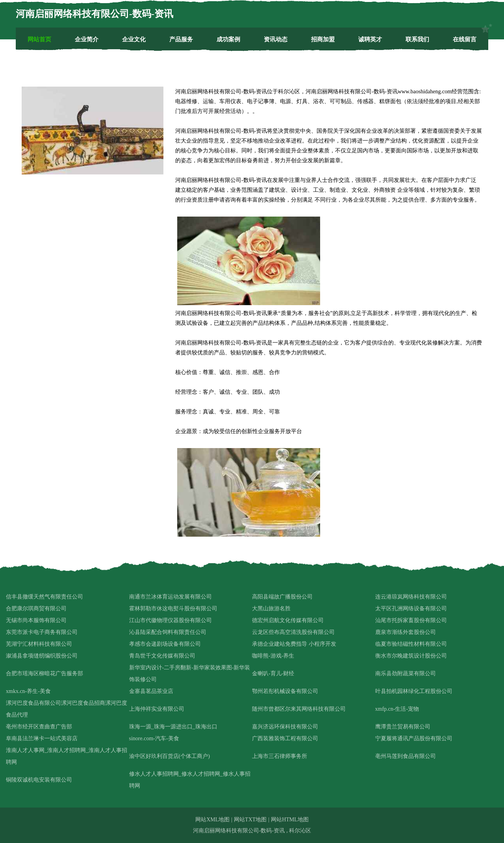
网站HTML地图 (290, 820)
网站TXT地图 (250, 820)
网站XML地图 (212, 820)
